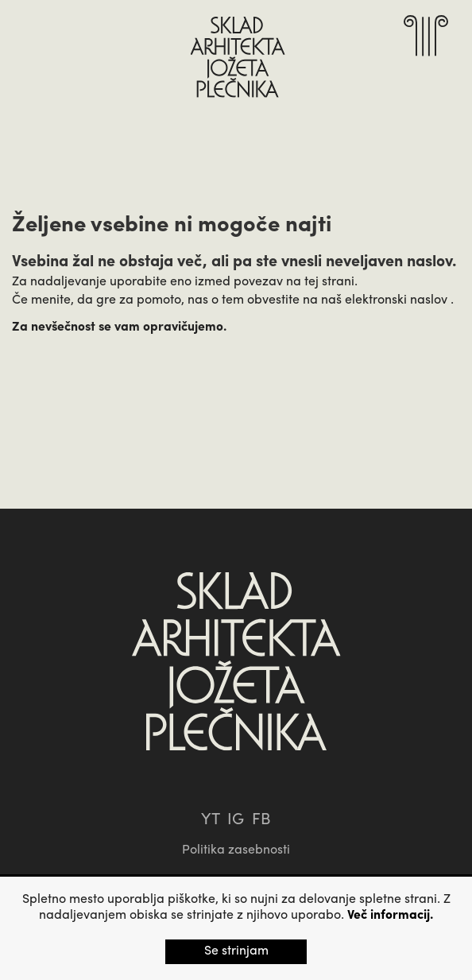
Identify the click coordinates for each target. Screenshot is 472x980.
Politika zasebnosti (236, 850)
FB (261, 820)
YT (210, 820)
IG (236, 820)
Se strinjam (236, 951)
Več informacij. (390, 916)
